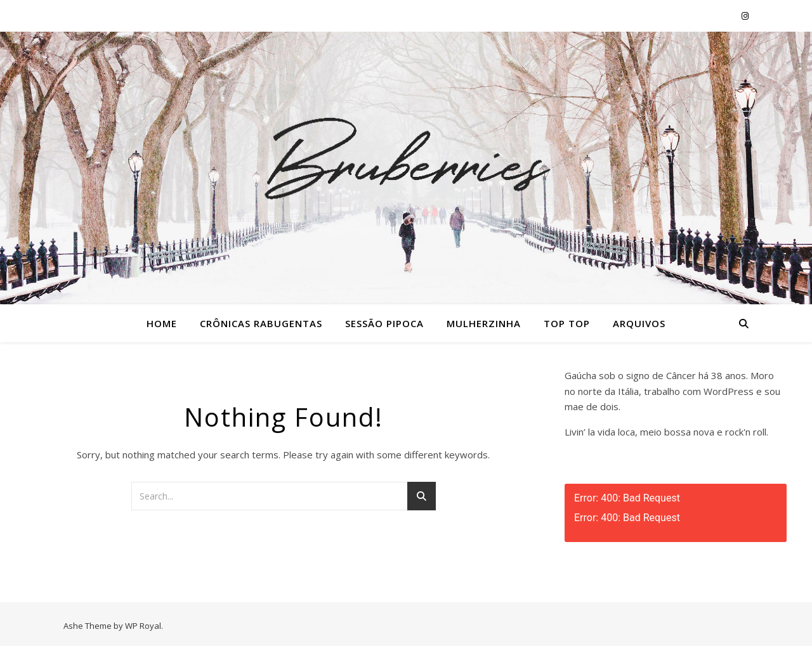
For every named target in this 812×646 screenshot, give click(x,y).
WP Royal (143, 626)
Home (162, 323)
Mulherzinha (484, 323)
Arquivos (639, 323)
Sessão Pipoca (384, 323)
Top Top (567, 323)
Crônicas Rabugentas (261, 323)
